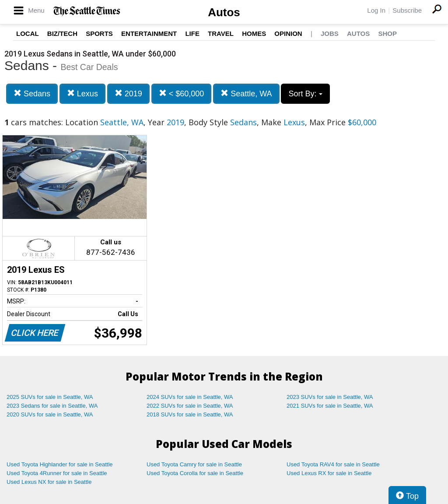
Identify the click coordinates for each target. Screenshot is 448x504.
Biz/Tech (62, 33)
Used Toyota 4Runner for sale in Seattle (57, 473)
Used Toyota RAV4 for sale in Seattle (333, 464)
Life (192, 33)
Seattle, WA (246, 93)
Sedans (32, 93)
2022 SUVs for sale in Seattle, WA (190, 406)
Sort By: (305, 94)
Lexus (82, 93)
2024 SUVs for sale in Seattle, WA (190, 397)
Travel (221, 33)
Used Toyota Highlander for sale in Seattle (60, 464)
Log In (376, 10)
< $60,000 (182, 93)
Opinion (288, 33)
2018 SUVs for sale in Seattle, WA (190, 414)
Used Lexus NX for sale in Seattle (49, 482)
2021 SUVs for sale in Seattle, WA (330, 406)
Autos (224, 12)
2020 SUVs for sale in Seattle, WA (50, 414)
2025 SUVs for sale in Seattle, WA (50, 397)
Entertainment (149, 33)
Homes (254, 33)
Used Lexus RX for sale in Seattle (329, 473)
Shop (387, 33)
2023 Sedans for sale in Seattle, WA (52, 406)
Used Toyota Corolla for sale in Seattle (195, 473)
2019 (128, 93)
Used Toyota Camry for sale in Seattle (194, 464)
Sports (99, 33)
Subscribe (407, 10)
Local (28, 33)
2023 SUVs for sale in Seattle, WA (330, 397)
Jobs (330, 33)
